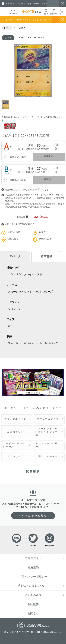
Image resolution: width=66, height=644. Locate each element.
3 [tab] (40, 401)
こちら (33, 224)
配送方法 (43, 232)
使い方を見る (55, 19)
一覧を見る (53, 4)
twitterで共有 (45, 239)
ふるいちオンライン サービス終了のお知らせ (30, 4)
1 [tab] (7, 104)
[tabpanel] (33, 70)
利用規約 (33, 567)
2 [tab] (31, 401)
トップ (7, 28)
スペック (15, 256)
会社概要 (33, 604)
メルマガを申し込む (33, 516)
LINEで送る (13, 239)
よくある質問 (33, 595)
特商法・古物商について (33, 586)
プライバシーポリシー (33, 577)
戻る (10, 38)
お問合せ (33, 613)
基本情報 (46, 256)
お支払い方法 (14, 232)
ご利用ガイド (33, 558)
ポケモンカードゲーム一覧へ (31, 37)
